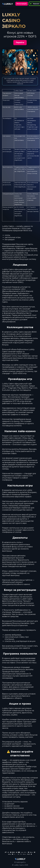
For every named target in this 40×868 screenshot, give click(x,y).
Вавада (30, 189)
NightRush (18, 160)
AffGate (17, 129)
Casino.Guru (19, 104)
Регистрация (22, 4)
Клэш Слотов (32, 129)
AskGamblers (19, 97)
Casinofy (30, 200)
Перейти (20, 43)
